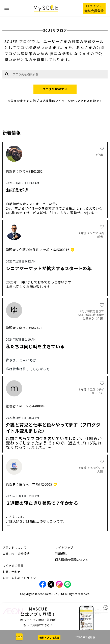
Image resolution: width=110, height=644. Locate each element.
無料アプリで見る (49, 637)
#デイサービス (98, 391)
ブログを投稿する (55, 89)
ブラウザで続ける (85, 637)
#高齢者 (101, 235)
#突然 (92, 389)
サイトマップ (64, 547)
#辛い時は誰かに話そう (93, 317)
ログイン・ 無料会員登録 (94, 8)
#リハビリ (95, 468)
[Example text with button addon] (59, 74)
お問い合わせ (11, 572)
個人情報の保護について (72, 560)
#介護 (99, 155)
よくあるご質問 (13, 566)
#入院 (101, 469)
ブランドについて (15, 547)
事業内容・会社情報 (16, 554)
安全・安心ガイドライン (19, 578)
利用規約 (61, 554)
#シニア (93, 233)
